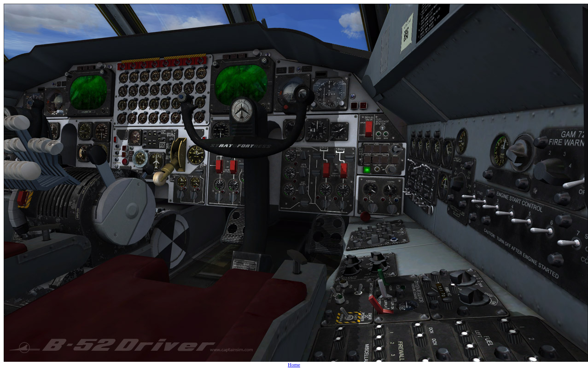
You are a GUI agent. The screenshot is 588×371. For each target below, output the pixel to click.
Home (294, 365)
